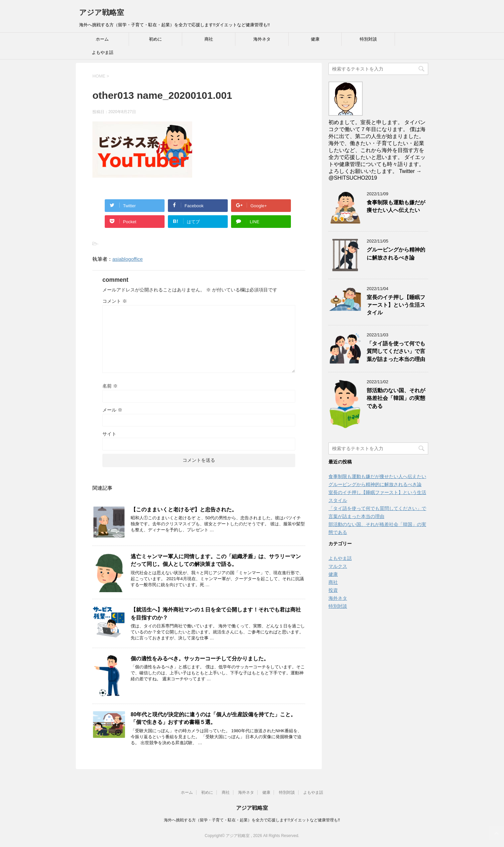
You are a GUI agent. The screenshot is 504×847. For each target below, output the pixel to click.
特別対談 (368, 39)
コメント (115, 301)
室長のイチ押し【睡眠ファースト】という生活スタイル (396, 305)
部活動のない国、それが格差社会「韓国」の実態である (396, 398)
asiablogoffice (127, 259)
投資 (333, 590)
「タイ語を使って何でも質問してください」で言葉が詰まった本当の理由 (396, 351)
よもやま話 (103, 52)
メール (112, 410)
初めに (155, 39)
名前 (110, 386)
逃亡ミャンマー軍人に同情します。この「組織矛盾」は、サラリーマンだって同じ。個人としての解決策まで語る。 (216, 560)
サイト (109, 434)
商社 (209, 39)
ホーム (102, 39)
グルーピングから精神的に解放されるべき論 (396, 254)
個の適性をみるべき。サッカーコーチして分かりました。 (200, 659)
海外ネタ (262, 39)
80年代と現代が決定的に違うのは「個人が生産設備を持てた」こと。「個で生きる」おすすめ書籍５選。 (213, 718)
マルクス (338, 566)
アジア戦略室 (102, 12)
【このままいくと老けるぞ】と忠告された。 (184, 509)
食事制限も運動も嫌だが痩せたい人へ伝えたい (396, 206)
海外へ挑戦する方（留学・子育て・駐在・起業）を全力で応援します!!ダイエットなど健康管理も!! (252, 820)
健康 (315, 39)
